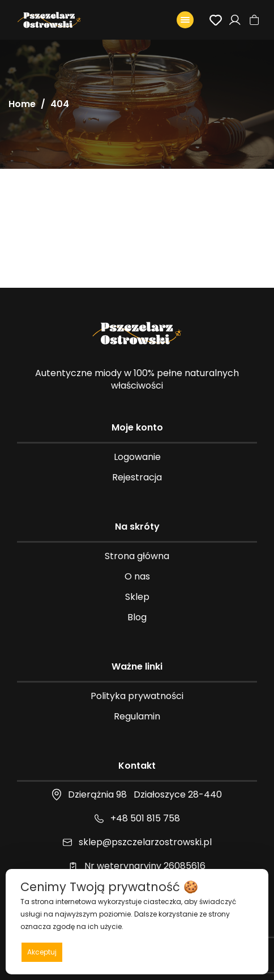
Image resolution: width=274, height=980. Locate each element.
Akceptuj (42, 952)
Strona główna (137, 556)
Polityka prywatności (137, 696)
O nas (137, 576)
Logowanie (137, 457)
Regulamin (137, 716)
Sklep (137, 597)
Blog (137, 617)
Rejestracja (137, 477)
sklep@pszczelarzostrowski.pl (145, 842)
